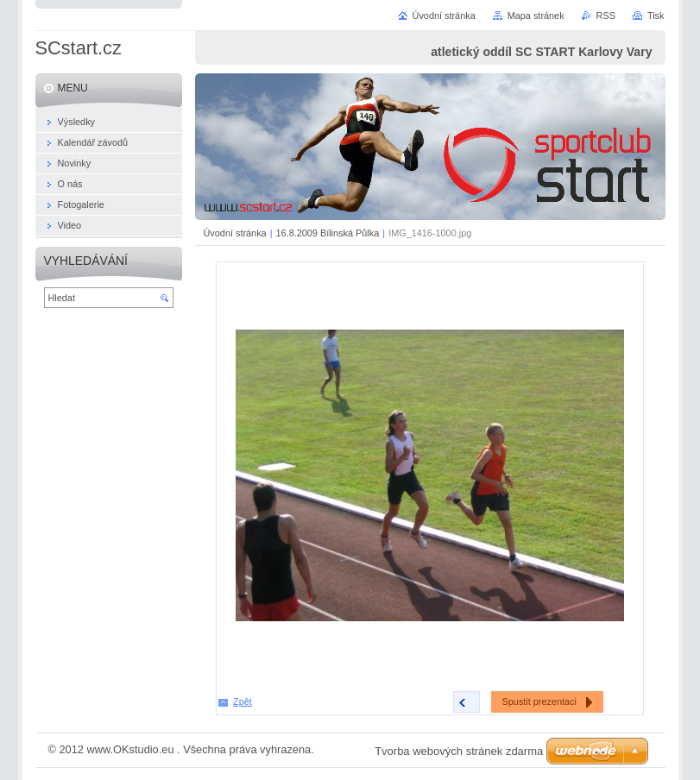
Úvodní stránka (235, 233)
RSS (606, 16)
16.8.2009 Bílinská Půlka (328, 233)
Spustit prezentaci (539, 701)
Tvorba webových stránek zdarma (459, 751)
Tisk (656, 16)
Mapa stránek (536, 16)
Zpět (243, 701)
